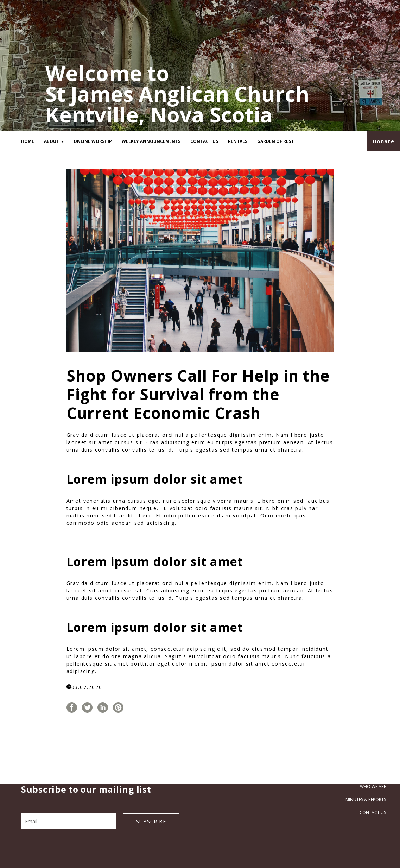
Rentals (238, 141)
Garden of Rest (275, 141)
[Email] (68, 821)
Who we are (373, 787)
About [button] (54, 141)
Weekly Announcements (151, 141)
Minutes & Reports (366, 800)
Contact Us (204, 141)
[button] (383, 141)
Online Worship (93, 141)
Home (28, 141)
